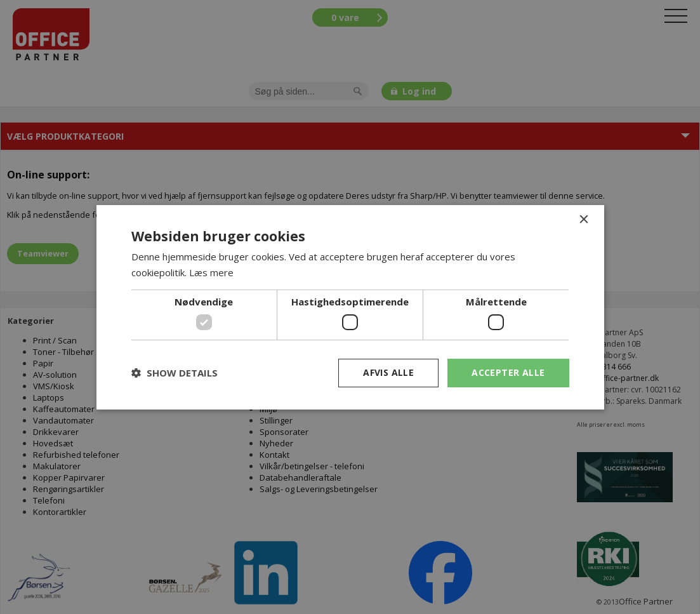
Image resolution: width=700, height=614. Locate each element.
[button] (175, 373)
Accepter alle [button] (508, 372)
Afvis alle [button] (388, 372)
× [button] (584, 219)
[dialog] (350, 307)
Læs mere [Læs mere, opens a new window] (211, 272)
